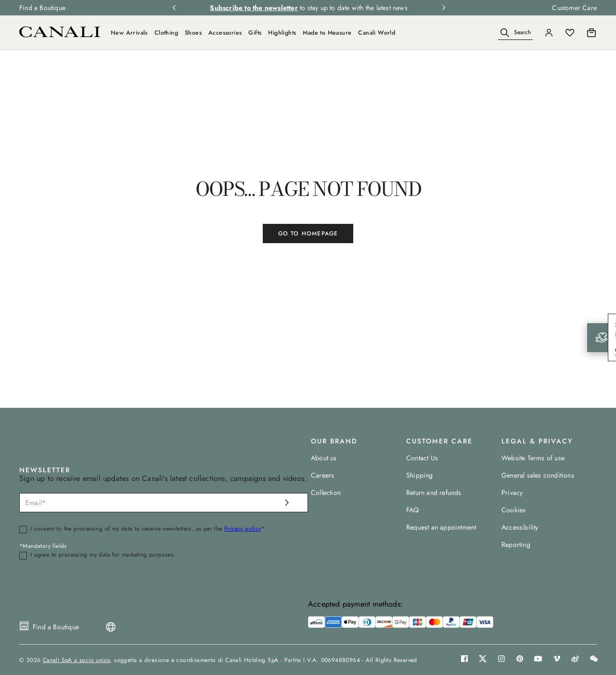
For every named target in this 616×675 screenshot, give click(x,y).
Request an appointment (441, 527)
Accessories (225, 33)
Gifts (255, 33)
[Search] (515, 33)
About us (324, 458)
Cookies (513, 510)
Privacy (512, 493)
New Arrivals (129, 33)
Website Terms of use (533, 458)
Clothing (166, 33)
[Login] (549, 33)
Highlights (282, 33)
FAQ (413, 510)
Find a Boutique (42, 8)
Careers (322, 475)
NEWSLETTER (45, 470)
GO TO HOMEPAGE (308, 234)
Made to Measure (327, 33)
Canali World (377, 33)
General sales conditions (538, 475)
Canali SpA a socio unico (77, 660)
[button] (505, 33)
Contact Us (422, 458)
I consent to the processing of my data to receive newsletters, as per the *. (148, 529)
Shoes (193, 33)
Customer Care (574, 8)
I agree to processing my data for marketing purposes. (103, 555)
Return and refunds (434, 493)
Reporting (516, 545)
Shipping (420, 475)
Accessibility (520, 527)
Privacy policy (243, 529)
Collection (326, 493)
